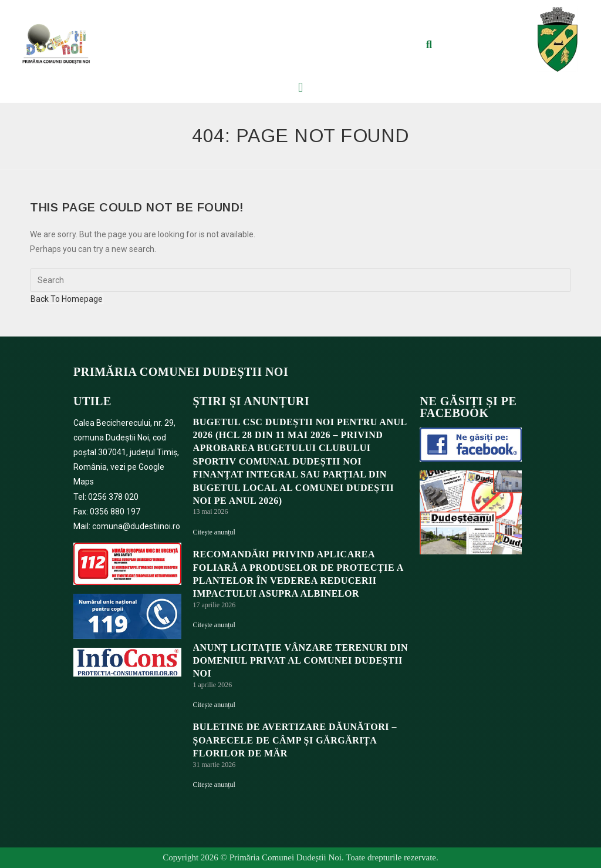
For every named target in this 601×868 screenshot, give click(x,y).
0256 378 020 (113, 497)
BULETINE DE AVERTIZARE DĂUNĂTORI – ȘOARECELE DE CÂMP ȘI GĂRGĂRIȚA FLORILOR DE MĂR (295, 740)
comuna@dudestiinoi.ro (136, 526)
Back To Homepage (67, 299)
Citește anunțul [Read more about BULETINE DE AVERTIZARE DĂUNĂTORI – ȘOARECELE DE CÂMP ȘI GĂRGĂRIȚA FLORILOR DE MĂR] (214, 785)
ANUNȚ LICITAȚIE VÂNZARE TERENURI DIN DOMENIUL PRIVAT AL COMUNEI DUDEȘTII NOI (301, 661)
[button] (429, 45)
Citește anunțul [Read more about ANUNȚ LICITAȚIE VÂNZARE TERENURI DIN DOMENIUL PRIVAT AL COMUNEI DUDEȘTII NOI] (214, 705)
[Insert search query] (300, 280)
